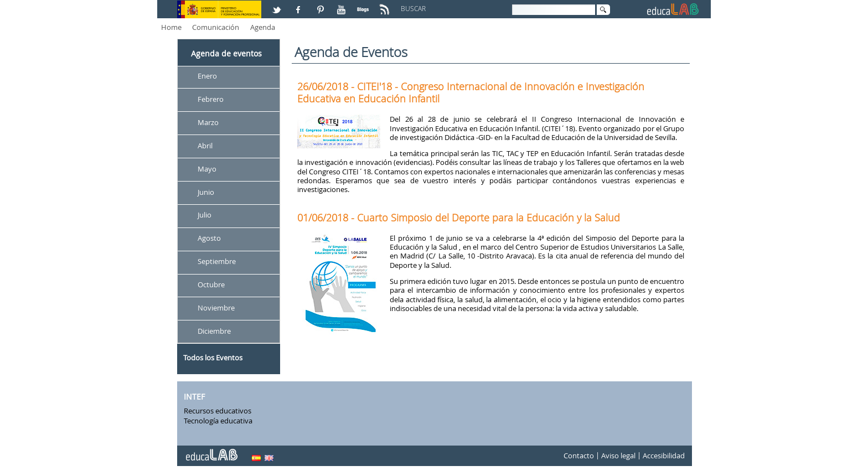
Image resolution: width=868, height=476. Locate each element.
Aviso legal (618, 456)
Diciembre (214, 331)
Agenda (263, 27)
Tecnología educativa (218, 421)
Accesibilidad (664, 456)
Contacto (579, 456)
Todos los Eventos (213, 358)
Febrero (211, 99)
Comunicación (216, 27)
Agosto (209, 239)
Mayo (207, 169)
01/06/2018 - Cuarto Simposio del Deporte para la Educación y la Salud (459, 218)
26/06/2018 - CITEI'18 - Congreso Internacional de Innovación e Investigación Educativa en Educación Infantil (471, 92)
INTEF (194, 397)
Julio (205, 215)
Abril (205, 146)
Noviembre (216, 308)
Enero (207, 76)
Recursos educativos (218, 411)
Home (171, 27)
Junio (206, 192)
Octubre (211, 284)
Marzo (208, 122)
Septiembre (217, 262)
